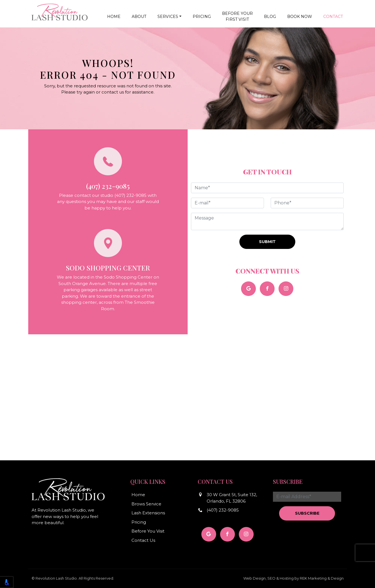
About (139, 17)
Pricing (202, 17)
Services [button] (168, 17)
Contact (333, 17)
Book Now (300, 17)
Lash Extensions (148, 513)
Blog (270, 17)
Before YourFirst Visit (237, 16)
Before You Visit (148, 531)
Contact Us (143, 540)
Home (114, 17)
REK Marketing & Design (322, 578)
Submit (267, 242)
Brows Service (146, 504)
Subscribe (307, 513)
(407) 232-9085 (223, 510)
